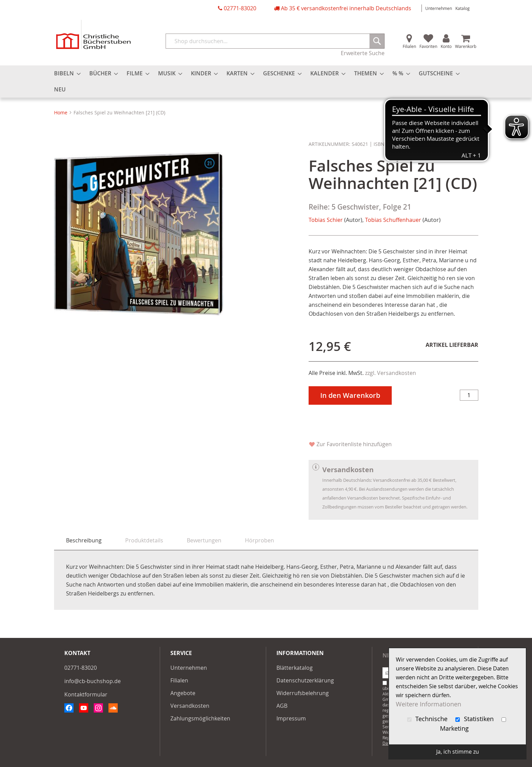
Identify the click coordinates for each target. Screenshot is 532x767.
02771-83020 (240, 8)
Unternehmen (439, 8)
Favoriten (428, 46)
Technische (428, 719)
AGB (282, 706)
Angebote (183, 693)
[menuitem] (65, 73)
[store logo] (93, 34)
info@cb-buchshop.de (93, 681)
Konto (446, 46)
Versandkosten (190, 706)
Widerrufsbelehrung (303, 693)
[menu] (266, 81)
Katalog (463, 8)
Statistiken (475, 719)
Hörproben (259, 540)
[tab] (84, 540)
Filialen (409, 46)
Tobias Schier (326, 220)
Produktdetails (144, 540)
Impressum (291, 718)
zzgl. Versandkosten (391, 373)
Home (61, 112)
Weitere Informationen (429, 704)
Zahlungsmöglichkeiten (200, 718)
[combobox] (275, 41)
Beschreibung (84, 540)
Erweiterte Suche (363, 53)
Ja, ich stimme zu (458, 752)
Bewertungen (204, 540)
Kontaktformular (86, 694)
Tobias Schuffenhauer (393, 220)
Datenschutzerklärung (305, 680)
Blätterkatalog (295, 668)
